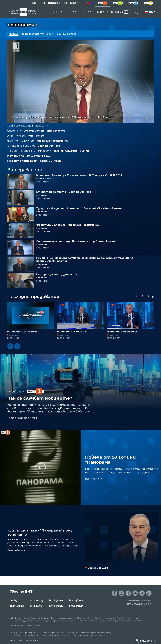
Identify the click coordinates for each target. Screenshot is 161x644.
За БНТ (13, 618)
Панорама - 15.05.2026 (72, 332)
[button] (10, 346)
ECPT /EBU (84, 635)
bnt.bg (14, 600)
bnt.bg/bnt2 (56, 606)
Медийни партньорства (102, 621)
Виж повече (92, 479)
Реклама (83, 621)
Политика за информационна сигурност (31, 635)
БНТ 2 (70, 12)
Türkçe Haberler (33, 626)
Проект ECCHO (99, 635)
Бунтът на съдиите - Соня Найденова (64, 192)
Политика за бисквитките (95, 633)
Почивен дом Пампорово (129, 621)
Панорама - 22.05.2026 (22, 332)
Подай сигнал (124, 618)
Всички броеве (67, 34)
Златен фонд (49, 618)
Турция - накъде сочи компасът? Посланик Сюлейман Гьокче (79, 208)
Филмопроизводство (29, 618)
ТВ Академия (16, 621)
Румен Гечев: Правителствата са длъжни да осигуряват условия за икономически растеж (85, 260)
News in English (17, 626)
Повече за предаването (21, 418)
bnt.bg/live (36, 606)
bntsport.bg (36, 600)
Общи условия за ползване (23, 633)
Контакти (109, 618)
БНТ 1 (55, 12)
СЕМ (75, 635)
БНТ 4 (101, 12)
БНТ (35, 3)
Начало (14, 34)
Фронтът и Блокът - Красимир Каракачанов (68, 225)
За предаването (33, 34)
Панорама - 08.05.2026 (122, 332)
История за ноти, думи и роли (58, 274)
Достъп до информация (37, 621)
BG (151, 12)
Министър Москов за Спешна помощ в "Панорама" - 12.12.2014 (79, 175)
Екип (50, 34)
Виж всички (144, 297)
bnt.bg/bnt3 (76, 600)
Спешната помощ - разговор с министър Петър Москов (76, 241)
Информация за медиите (64, 621)
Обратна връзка (62, 635)
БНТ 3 (85, 12)
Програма (82, 618)
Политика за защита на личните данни (59, 633)
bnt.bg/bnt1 (56, 600)
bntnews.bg (17, 606)
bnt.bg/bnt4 (76, 606)
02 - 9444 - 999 (139, 604)
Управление (96, 618)
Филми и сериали (67, 618)
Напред (136, 618)
